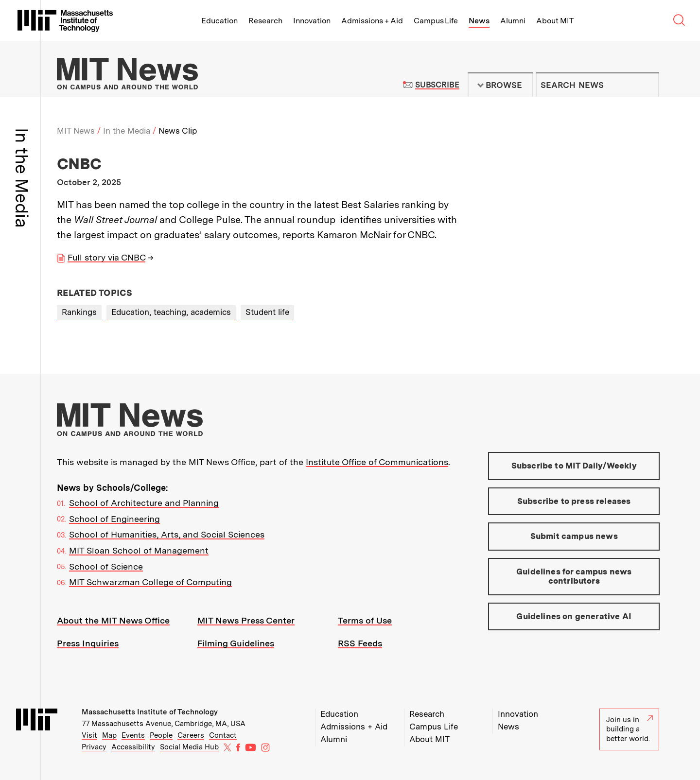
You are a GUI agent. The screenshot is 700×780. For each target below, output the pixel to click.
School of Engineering (114, 519)
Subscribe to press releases (574, 501)
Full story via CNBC (106, 257)
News (479, 21)
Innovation (312, 21)
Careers (191, 735)
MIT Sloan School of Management (139, 550)
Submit (647, 85)
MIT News (76, 131)
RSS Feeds (360, 643)
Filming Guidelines (236, 643)
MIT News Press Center (246, 620)
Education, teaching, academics (171, 312)
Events (133, 735)
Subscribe (437, 85)
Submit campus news (574, 536)
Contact (223, 735)
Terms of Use (365, 620)
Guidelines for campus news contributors (574, 576)
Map (109, 735)
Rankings (79, 312)
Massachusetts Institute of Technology (150, 712)
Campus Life (436, 21)
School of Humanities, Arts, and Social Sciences (167, 534)
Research (265, 21)
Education (219, 21)
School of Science (106, 566)
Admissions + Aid (372, 21)
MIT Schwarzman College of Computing (150, 582)
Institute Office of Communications (377, 462)
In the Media (127, 131)
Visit (89, 735)
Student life (267, 312)
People (161, 735)
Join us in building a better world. (630, 729)
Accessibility (133, 747)
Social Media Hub (189, 747)
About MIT (555, 21)
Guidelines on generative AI (574, 616)
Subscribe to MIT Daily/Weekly (574, 466)
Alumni (513, 21)
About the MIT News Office (113, 620)
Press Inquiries (88, 643)
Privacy (94, 747)
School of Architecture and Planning (144, 503)
